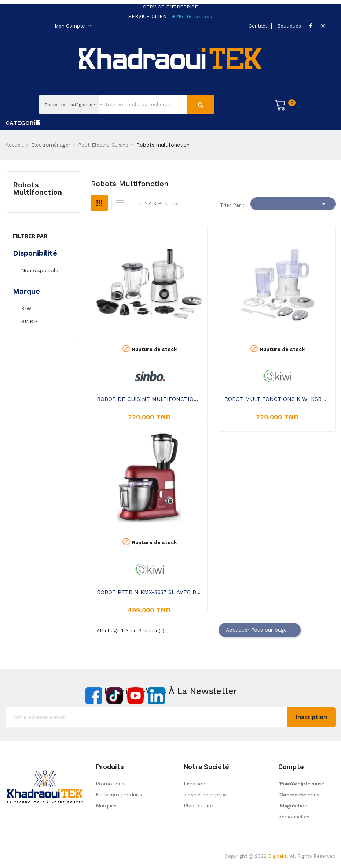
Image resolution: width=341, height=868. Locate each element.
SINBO (33, 321)
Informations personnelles (294, 811)
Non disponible (44, 270)
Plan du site (198, 806)
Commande (292, 795)
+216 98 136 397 (192, 16)
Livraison (195, 784)
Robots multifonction (37, 188)
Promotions (110, 784)
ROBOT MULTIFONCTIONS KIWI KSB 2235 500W (277, 399)
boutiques (289, 26)
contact (258, 26)
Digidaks (278, 856)
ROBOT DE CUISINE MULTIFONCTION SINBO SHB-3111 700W (149, 399)
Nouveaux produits (119, 795)
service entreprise (205, 795)
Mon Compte (294, 784)
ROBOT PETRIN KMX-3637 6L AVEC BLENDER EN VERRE (149, 592)
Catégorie (22, 123)
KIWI (31, 308)
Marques (106, 806)
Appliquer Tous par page (260, 630)
